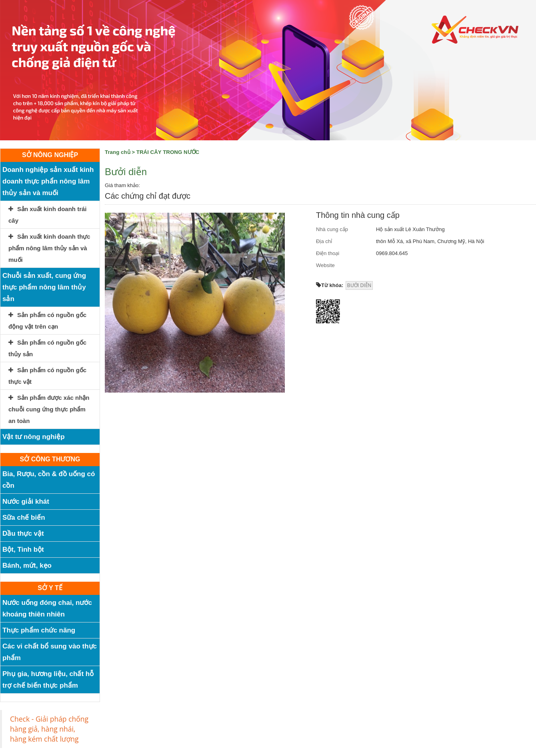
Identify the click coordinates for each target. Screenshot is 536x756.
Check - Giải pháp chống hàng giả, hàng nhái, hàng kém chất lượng (49, 729)
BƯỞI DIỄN (359, 285)
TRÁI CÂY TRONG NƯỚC (168, 152)
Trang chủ (118, 152)
